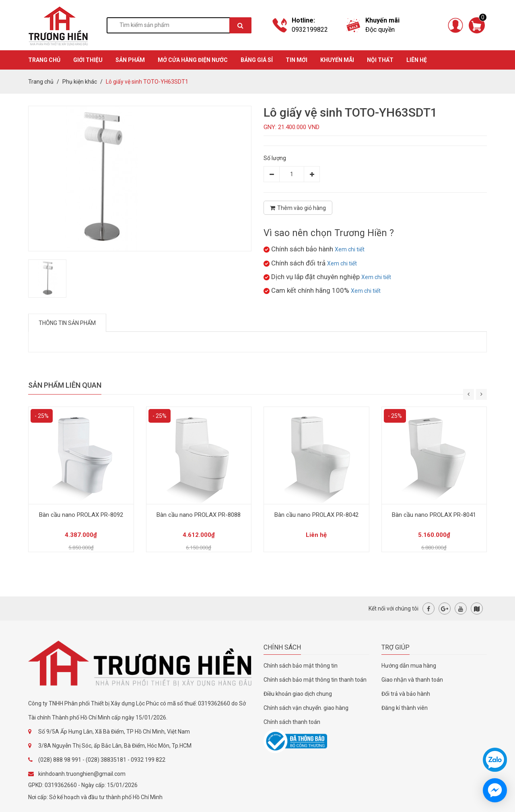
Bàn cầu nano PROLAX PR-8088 (199, 515)
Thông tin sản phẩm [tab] (67, 323)
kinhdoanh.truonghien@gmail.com (82, 774)
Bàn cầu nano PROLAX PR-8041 (434, 515)
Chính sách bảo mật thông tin (301, 666)
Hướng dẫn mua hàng (409, 666)
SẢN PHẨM (130, 60)
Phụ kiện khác (80, 82)
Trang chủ (41, 82)
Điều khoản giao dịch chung (298, 694)
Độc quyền (380, 30)
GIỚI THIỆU (88, 60)
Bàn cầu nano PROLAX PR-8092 (81, 515)
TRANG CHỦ (44, 60)
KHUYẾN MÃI (337, 60)
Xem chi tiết (350, 249)
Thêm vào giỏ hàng (298, 208)
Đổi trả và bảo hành (406, 694)
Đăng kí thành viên (405, 708)
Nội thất (380, 60)
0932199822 (310, 30)
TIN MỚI (297, 60)
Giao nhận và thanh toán (412, 680)
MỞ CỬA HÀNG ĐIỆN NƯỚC (193, 60)
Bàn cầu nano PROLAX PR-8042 (316, 515)
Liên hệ (417, 60)
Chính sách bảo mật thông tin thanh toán (315, 680)
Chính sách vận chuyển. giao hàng (306, 708)
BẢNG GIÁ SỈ (257, 60)
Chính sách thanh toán (292, 722)
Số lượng (275, 158)
